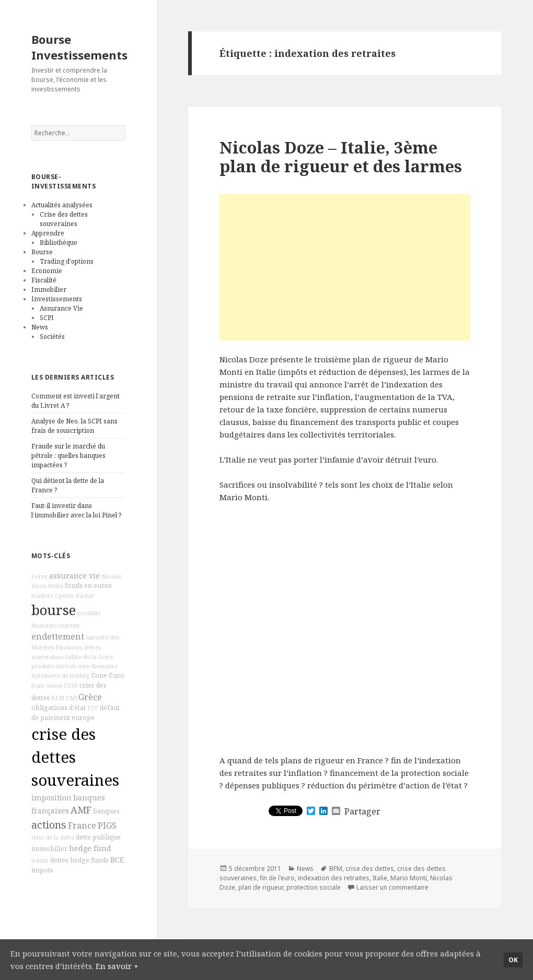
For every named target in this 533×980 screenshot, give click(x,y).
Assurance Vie (61, 308)
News (40, 327)
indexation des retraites (334, 878)
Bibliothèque (59, 243)
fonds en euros (88, 586)
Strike (55, 586)
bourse (54, 610)
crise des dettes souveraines (75, 757)
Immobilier (49, 290)
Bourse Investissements (79, 47)
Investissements (57, 299)
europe (83, 718)
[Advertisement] (345, 267)
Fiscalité (44, 280)
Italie (380, 878)
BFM (58, 698)
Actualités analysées (62, 205)
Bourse (42, 252)
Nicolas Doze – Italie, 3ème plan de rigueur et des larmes (341, 157)
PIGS (107, 825)
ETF (93, 708)
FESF (71, 686)
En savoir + (117, 966)
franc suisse (47, 686)
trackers (42, 596)
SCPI (47, 318)
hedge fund (90, 848)
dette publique (98, 837)
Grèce (90, 697)
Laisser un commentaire (392, 887)
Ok (513, 960)
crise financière (97, 666)
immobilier (49, 849)
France (82, 825)
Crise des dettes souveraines (64, 219)
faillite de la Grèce (89, 657)
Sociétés (52, 336)
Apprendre (48, 233)
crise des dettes (370, 869)
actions (49, 825)
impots (42, 870)
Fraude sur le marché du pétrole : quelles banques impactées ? (68, 456)
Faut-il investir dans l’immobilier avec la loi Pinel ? (76, 510)
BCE (117, 860)
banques (106, 811)
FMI (71, 698)
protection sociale (314, 887)
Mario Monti (409, 878)
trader (40, 860)
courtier (69, 625)
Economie (47, 271)
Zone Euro (108, 675)
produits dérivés (54, 666)
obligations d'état (59, 708)
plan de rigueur (261, 887)
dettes (59, 860)
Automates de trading (60, 676)
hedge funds (89, 860)
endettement (58, 636)
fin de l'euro (277, 878)
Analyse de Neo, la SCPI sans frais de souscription (74, 426)
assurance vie (74, 576)
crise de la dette (53, 837)
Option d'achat (74, 596)
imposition (51, 798)
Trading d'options (67, 261)
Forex (39, 576)
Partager (362, 811)
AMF (81, 810)
